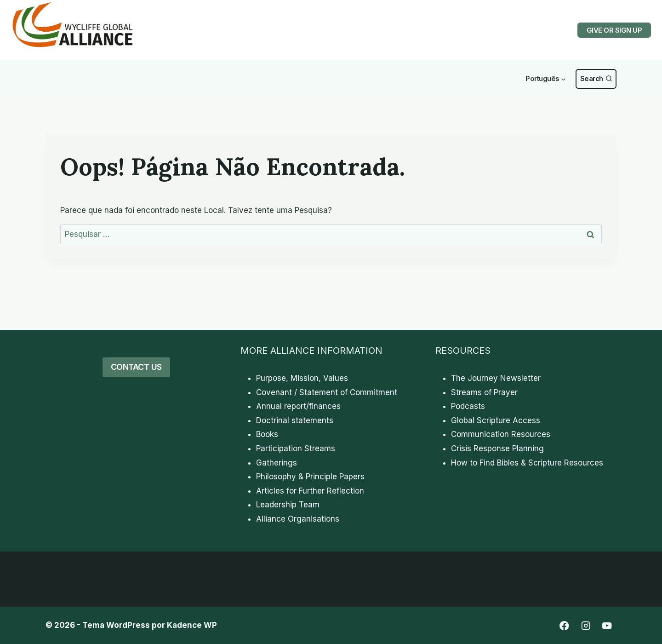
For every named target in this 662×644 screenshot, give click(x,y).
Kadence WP (192, 625)
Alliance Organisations (298, 519)
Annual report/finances (298, 406)
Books (267, 434)
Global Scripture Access (496, 420)
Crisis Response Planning (497, 448)
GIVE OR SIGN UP (614, 30)
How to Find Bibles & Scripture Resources (527, 463)
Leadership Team (288, 505)
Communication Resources (501, 434)
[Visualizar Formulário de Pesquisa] (596, 79)
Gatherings (277, 463)
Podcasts (468, 406)
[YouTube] (607, 626)
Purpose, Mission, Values (302, 378)
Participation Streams (296, 448)
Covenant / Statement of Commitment (327, 392)
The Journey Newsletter (496, 378)
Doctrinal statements (295, 420)
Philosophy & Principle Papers (310, 477)
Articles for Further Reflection (310, 491)
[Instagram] (585, 626)
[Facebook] (564, 626)
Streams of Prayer (484, 392)
